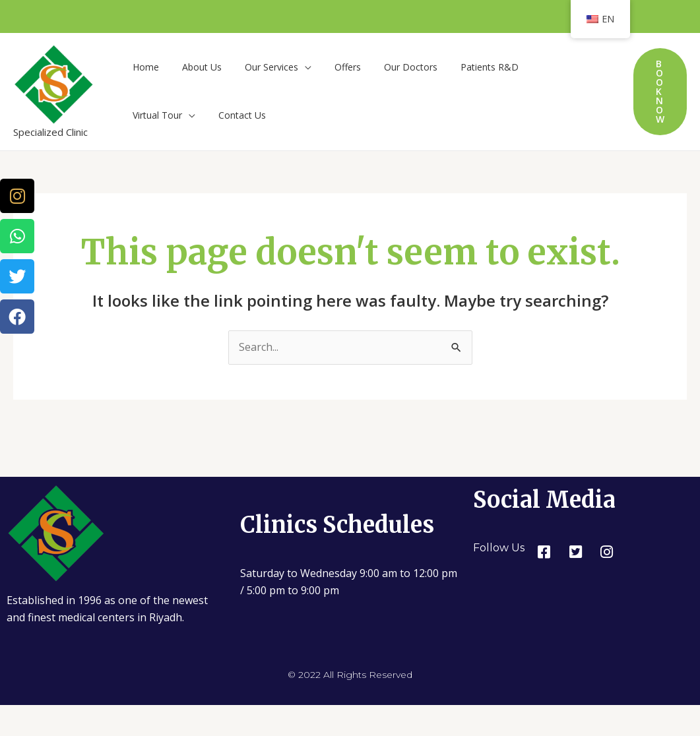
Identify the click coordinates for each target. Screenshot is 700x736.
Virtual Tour (536, 67)
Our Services (260, 67)
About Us (195, 67)
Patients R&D (464, 67)
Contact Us (154, 117)
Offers (331, 67)
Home (143, 67)
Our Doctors (390, 67)
